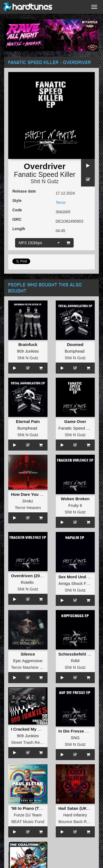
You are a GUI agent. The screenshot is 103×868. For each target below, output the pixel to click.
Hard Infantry (75, 815)
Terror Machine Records (33, 667)
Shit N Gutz (44, 181)
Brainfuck (28, 344)
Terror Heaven (28, 508)
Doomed (75, 344)
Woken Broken (75, 499)
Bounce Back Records (79, 822)
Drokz (28, 501)
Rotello (27, 582)
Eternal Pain (28, 421)
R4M (75, 661)
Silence (28, 654)
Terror (61, 203)
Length (19, 229)
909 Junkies (28, 351)
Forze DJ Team (28, 815)
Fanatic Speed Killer (45, 174)
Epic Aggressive (28, 661)
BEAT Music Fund (28, 822)
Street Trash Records (30, 742)
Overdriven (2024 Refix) (34, 576)
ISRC (17, 219)
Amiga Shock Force (76, 583)
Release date (24, 191)
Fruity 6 (75, 505)
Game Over (75, 421)
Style (17, 201)
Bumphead (75, 351)
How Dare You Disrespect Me (39, 494)
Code (17, 210)
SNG (75, 738)
